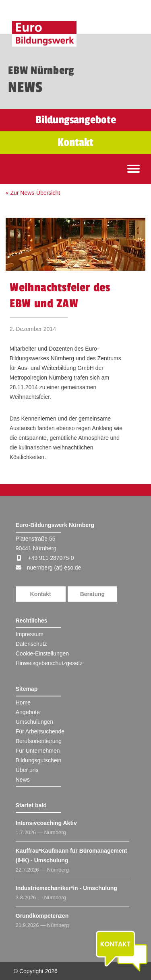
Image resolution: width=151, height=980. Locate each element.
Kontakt (41, 594)
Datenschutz (31, 644)
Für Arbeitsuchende (40, 731)
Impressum (30, 634)
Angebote (28, 712)
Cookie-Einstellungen (42, 653)
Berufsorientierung (39, 741)
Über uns (27, 770)
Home (23, 702)
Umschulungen (34, 722)
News (23, 780)
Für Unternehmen (38, 751)
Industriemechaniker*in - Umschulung (66, 888)
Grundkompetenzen (42, 916)
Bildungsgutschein (39, 760)
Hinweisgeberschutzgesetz (49, 663)
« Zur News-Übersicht (33, 193)
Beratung (92, 594)
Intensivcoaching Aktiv (46, 823)
